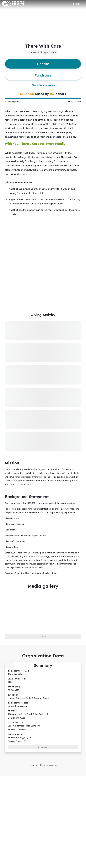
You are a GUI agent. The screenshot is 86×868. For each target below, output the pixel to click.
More (43, 621)
